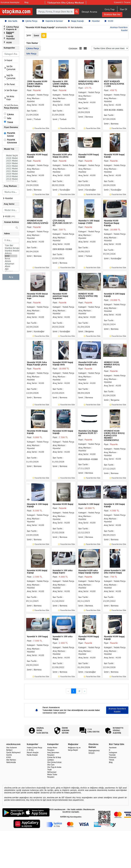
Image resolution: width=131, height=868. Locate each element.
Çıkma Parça (30, 21)
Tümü (10, 122)
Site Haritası (11, 760)
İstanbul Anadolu (11, 251)
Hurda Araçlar (32, 755)
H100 (109, 21)
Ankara (11, 253)
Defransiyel (52, 772)
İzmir (11, 256)
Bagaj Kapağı (76, 21)
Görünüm (73, 49)
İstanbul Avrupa (11, 248)
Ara (11, 277)
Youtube (112, 755)
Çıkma (10, 114)
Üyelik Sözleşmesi (13, 752)
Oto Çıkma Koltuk (54, 762)
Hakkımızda (11, 762)
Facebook (113, 748)
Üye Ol (124, 9)
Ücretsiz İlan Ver (112, 14)
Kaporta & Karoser (53, 21)
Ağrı (11, 269)
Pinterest (113, 757)
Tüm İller (11, 245)
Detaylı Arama (89, 12)
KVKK (9, 757)
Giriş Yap (110, 9)
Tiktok (112, 760)
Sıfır (9, 118)
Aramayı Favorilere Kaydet (117, 710)
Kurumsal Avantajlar (10, 2)
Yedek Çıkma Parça (34, 748)
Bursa (11, 259)
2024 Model (11, 163)
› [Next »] (85, 691)
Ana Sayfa (11, 21)
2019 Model (11, 176)
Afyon (11, 266)
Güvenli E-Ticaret (122, 2)
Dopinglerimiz (94, 750)
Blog (26, 2)
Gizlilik (9, 755)
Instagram (113, 752)
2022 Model (11, 169)
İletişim (91, 753)
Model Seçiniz (11, 156)
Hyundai (94, 21)
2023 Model (11, 166)
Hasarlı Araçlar (33, 752)
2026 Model (11, 158)
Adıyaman (11, 264)
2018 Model (11, 179)
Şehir (29, 35)
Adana (11, 261)
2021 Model (11, 171)
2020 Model (11, 174)
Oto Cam (51, 765)
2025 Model (11, 161)
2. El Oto (30, 750)
